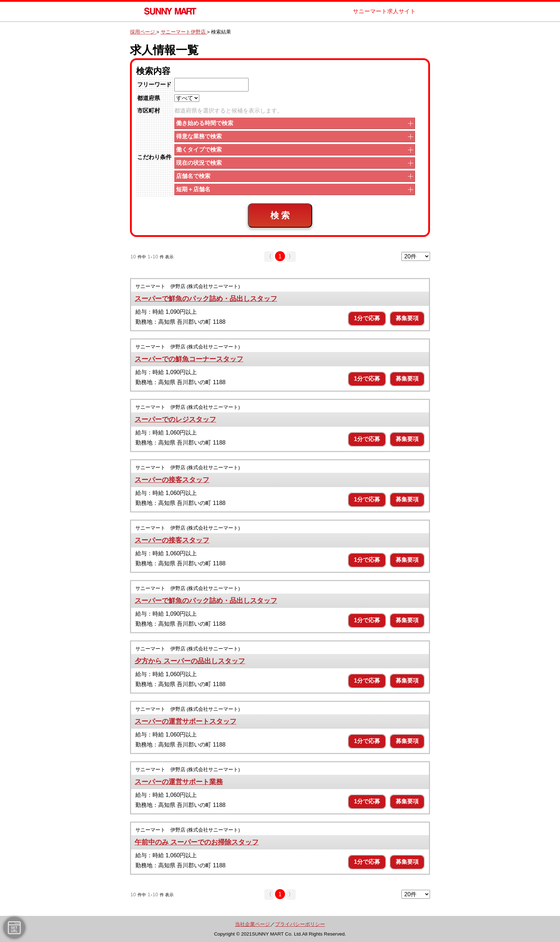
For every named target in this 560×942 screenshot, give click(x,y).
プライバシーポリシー (300, 924)
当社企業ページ (252, 924)
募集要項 (407, 318)
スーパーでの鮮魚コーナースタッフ (189, 359)
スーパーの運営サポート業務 (179, 782)
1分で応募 (367, 318)
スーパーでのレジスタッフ (175, 419)
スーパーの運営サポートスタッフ (186, 721)
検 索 (280, 215)
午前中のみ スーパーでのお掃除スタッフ (197, 842)
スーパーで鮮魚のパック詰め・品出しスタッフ (206, 299)
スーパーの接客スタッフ (172, 480)
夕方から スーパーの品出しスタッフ (190, 661)
